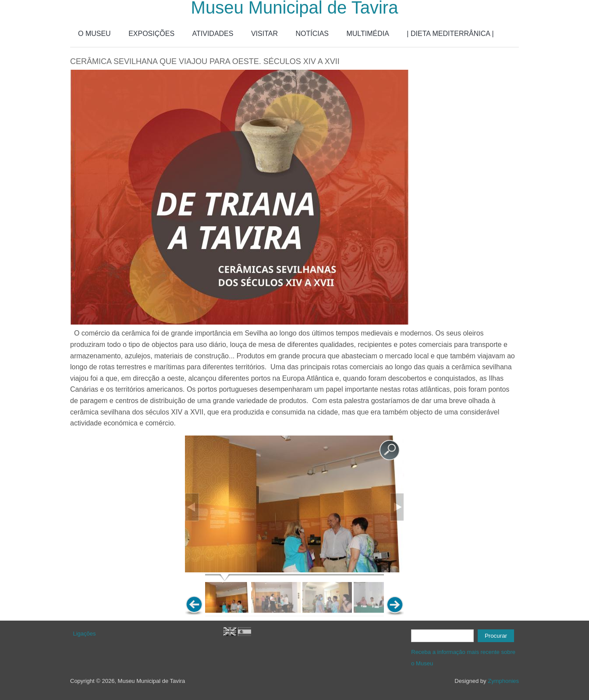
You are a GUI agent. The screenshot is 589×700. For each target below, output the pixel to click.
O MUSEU (94, 34)
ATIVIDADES (213, 34)
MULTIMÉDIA (367, 34)
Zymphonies (503, 681)
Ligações (85, 634)
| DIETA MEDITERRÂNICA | (450, 34)
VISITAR (264, 34)
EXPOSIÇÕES (151, 34)
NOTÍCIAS (312, 34)
